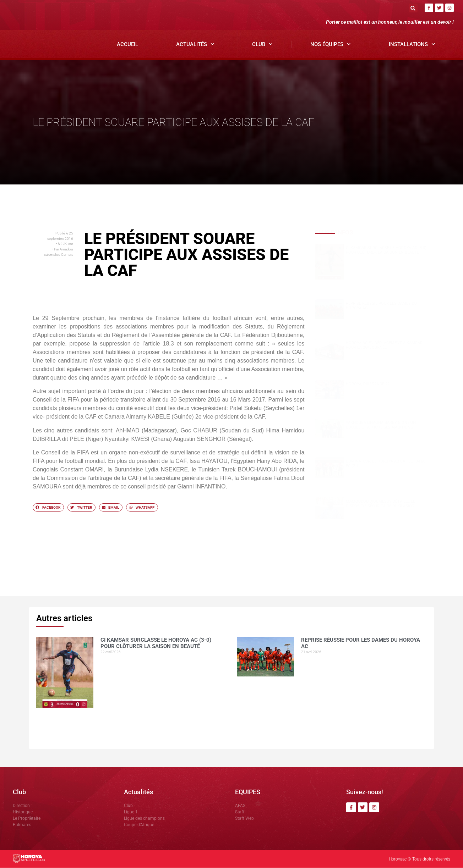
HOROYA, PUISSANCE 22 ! (369, 384)
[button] (413, 8)
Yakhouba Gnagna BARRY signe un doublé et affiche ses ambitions (381, 425)
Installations (412, 45)
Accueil (127, 44)
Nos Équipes (331, 45)
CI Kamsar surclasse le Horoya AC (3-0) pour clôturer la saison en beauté (386, 250)
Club (262, 45)
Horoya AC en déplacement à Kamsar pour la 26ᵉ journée (384, 345)
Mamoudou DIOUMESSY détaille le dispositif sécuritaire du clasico (380, 504)
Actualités (195, 45)
